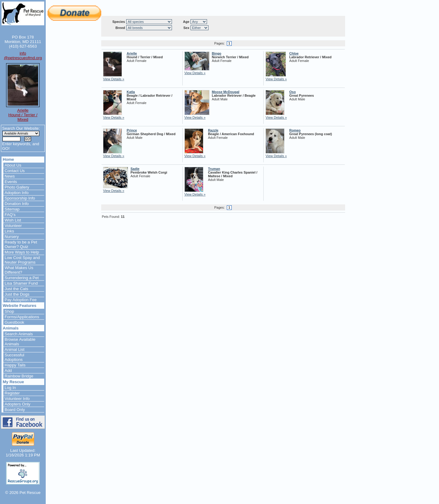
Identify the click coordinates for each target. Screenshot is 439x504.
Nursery (12, 237)
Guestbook (14, 322)
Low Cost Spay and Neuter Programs (22, 260)
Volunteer (13, 226)
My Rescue (13, 382)
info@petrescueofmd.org (23, 56)
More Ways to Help (22, 252)
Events (11, 182)
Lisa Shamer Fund (21, 283)
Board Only (15, 410)
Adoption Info (17, 193)
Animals (11, 328)
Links (9, 231)
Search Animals (19, 334)
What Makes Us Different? (19, 270)
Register (12, 393)
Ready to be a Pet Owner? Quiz (21, 244)
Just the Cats (16, 289)
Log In (10, 388)
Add (8, 371)
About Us (13, 165)
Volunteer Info (17, 399)
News (10, 176)
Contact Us (15, 171)
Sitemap (12, 209)
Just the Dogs (17, 294)
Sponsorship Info (20, 198)
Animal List (14, 349)
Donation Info (17, 204)
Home (8, 159)
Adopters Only (17, 404)
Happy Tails (15, 365)
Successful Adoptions (14, 357)
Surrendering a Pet (22, 278)
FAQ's (10, 215)
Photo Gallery (17, 187)
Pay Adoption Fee (21, 300)
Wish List (13, 220)
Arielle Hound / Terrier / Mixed (23, 115)
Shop (9, 311)
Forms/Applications (22, 317)
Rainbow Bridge (19, 376)
